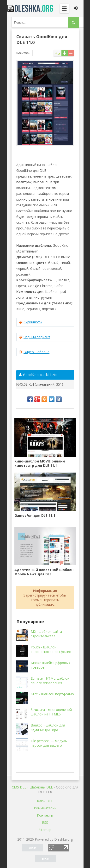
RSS (45, 822)
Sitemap (45, 830)
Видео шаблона (36, 352)
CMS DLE (19, 787)
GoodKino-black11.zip (38, 375)
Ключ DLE (45, 801)
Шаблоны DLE (41, 787)
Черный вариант (37, 337)
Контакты (45, 815)
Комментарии (45, 808)
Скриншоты (33, 322)
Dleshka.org (31, 8)
